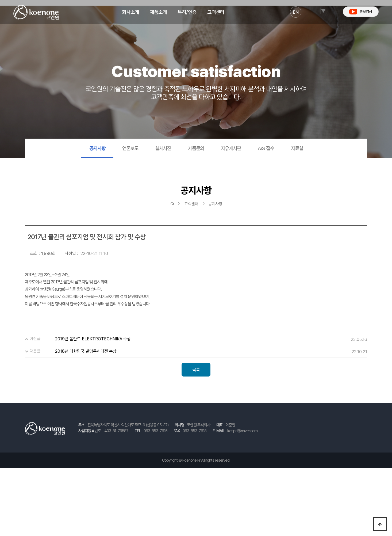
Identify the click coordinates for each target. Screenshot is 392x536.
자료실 (297, 148)
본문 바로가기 (0, 0)
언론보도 (130, 148)
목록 (196, 370)
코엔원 (36, 12)
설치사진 (163, 148)
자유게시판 (231, 148)
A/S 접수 (266, 148)
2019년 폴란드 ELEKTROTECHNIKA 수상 (93, 339)
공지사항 (97, 148)
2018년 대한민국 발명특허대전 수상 (86, 351)
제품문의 (196, 148)
